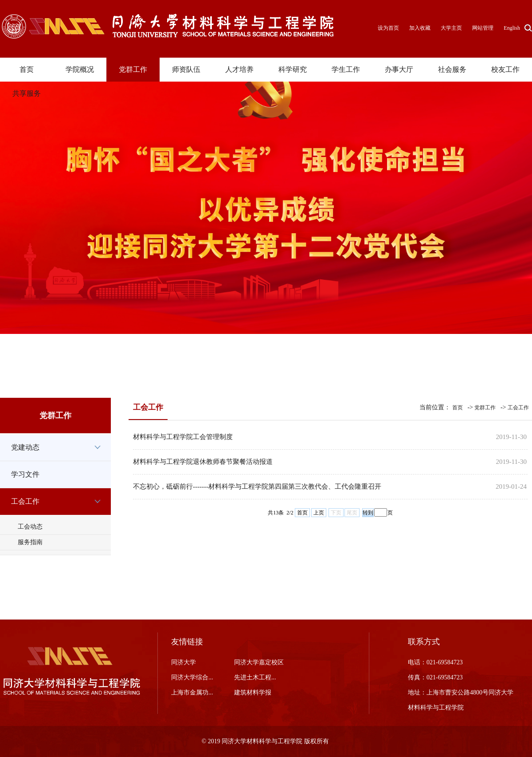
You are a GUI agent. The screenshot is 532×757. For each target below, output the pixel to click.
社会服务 (452, 69)
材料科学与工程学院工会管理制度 (183, 437)
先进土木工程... (255, 677)
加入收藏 (421, 28)
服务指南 (30, 542)
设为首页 (389, 28)
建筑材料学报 (253, 692)
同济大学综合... (192, 677)
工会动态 (30, 527)
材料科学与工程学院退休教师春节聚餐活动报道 (203, 462)
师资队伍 (186, 69)
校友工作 (505, 69)
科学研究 (293, 69)
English (512, 28)
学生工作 (346, 69)
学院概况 (80, 69)
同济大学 (184, 662)
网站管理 (483, 28)
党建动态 (25, 447)
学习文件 (25, 474)
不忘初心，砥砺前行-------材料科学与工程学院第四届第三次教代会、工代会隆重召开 (257, 486)
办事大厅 (399, 69)
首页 (27, 69)
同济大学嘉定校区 (259, 662)
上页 (319, 513)
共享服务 (27, 93)
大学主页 (451, 28)
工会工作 (25, 501)
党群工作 (133, 69)
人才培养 (239, 69)
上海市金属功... (192, 692)
